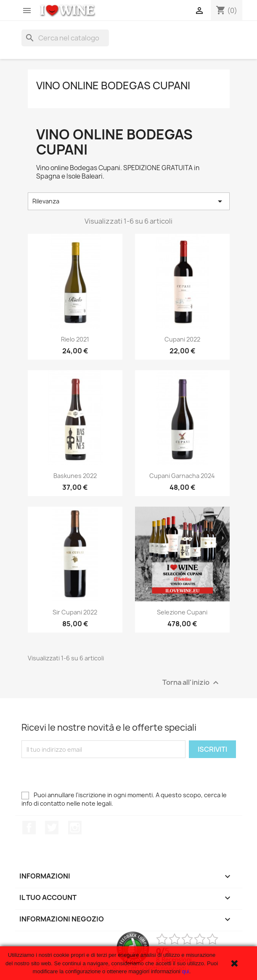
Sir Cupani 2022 (75, 612)
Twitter (52, 828)
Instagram (75, 828)
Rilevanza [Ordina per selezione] (129, 201)
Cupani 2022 (182, 339)
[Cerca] (65, 38)
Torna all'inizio (192, 683)
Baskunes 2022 (75, 476)
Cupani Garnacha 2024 (182, 476)
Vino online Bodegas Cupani (113, 85)
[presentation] (85, 774)
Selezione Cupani (182, 612)
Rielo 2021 (75, 339)
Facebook (29, 828)
